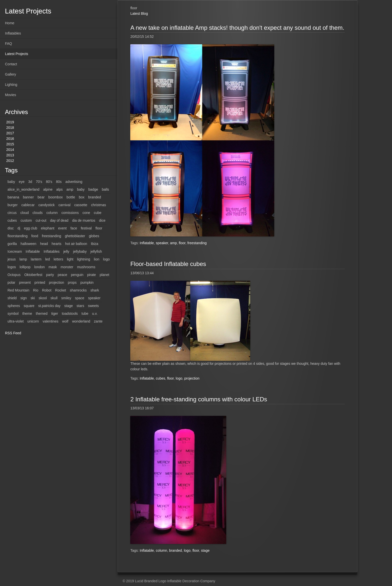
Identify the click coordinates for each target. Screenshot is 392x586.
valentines (51, 321)
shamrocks (78, 290)
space (80, 298)
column (52, 213)
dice (102, 220)
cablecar (28, 205)
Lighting (11, 85)
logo (106, 259)
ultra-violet (16, 321)
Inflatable (33, 251)
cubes (12, 220)
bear (41, 197)
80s (59, 182)
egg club (31, 228)
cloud (25, 213)
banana (13, 197)
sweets (93, 306)
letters (58, 259)
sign (24, 298)
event (62, 228)
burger (12, 205)
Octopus (14, 275)
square (29, 306)
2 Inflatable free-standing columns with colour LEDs (199, 399)
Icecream (15, 251)
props (72, 282)
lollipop (25, 267)
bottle (71, 197)
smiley (66, 298)
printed (40, 282)
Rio (36, 290)
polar (11, 282)
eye (22, 182)
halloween (28, 244)
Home (10, 23)
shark (95, 290)
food (35, 236)
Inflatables (13, 33)
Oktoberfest (33, 275)
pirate (92, 275)
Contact (11, 64)
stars (80, 306)
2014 (10, 150)
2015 (10, 144)
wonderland (81, 321)
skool (43, 298)
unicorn (33, 321)
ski (33, 298)
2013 (10, 155)
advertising (74, 182)
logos (12, 267)
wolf (65, 321)
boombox (55, 197)
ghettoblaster (75, 236)
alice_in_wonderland (23, 189)
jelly (66, 251)
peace (62, 275)
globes (94, 236)
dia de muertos (84, 220)
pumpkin (87, 282)
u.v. (95, 314)
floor (99, 228)
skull (54, 298)
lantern (36, 259)
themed (42, 314)
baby (11, 182)
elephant (48, 228)
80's (49, 182)
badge (93, 189)
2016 (10, 139)
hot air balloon (76, 244)
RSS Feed (13, 333)
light (70, 259)
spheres (14, 306)
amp (70, 189)
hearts (57, 244)
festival (86, 228)
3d (30, 182)
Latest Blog (139, 14)
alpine (48, 189)
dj (19, 228)
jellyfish (96, 251)
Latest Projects (17, 54)
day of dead (59, 220)
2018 (10, 128)
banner (28, 197)
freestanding (51, 236)
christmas (98, 205)
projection (57, 282)
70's (39, 182)
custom (26, 220)
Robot (47, 290)
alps (59, 189)
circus (12, 213)
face (74, 228)
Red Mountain (18, 290)
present (25, 282)
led (48, 259)
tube (85, 314)
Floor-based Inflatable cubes (168, 264)
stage (68, 306)
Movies (10, 95)
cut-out (41, 220)
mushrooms (86, 267)
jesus (12, 259)
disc (11, 228)
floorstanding (17, 236)
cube (97, 213)
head (44, 244)
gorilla (12, 244)
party (50, 275)
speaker (94, 298)
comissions (70, 213)
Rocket (61, 290)
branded (95, 197)
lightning (83, 259)
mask (53, 267)
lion (97, 259)
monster (67, 267)
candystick (46, 205)
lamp (23, 259)
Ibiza (94, 244)
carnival (64, 205)
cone (86, 213)
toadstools (70, 314)
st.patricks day (49, 306)
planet (104, 275)
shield (12, 298)
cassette (81, 205)
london (39, 267)
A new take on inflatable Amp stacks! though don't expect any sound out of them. (237, 28)
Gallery (10, 74)
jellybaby (80, 251)
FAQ (8, 44)
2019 (10, 122)
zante (98, 321)
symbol (13, 314)
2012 (10, 161)
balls (105, 189)
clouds (37, 213)
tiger (55, 314)
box (82, 197)
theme (27, 314)
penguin (77, 275)
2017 (10, 133)
